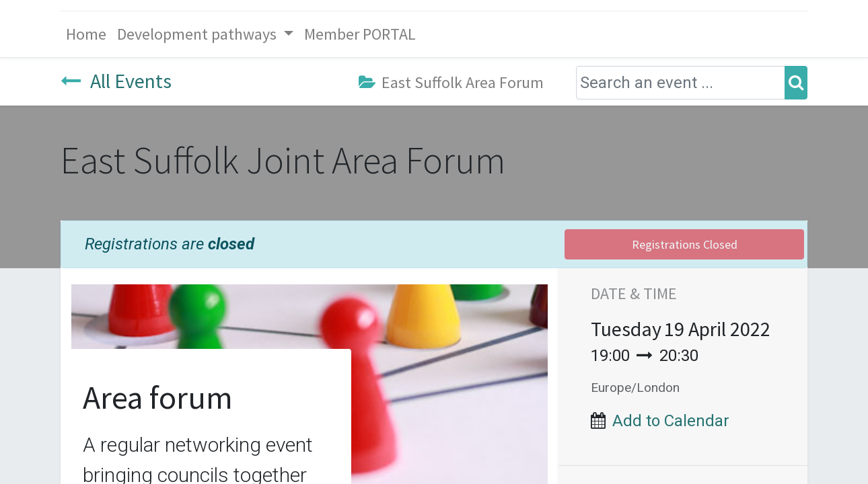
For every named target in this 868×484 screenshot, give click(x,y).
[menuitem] (86, 34)
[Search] (796, 83)
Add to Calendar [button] (671, 421)
